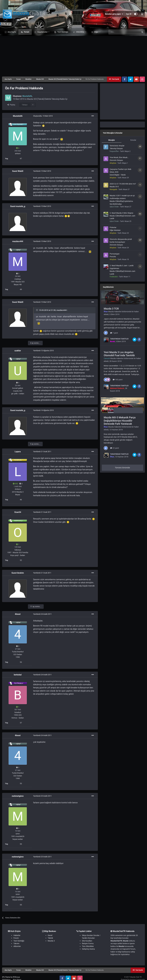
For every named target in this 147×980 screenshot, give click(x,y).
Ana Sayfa (12, 32)
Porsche (113, 257)
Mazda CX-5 (114, 187)
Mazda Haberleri (115, 312)
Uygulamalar (42, 32)
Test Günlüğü (63, 32)
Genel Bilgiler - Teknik (118, 175)
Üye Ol (129, 14)
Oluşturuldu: (43, 116)
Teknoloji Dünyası (116, 149)
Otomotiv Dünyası (116, 160)
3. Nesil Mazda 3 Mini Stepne (121, 213)
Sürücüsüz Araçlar (117, 146)
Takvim (16, 943)
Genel (50, 935)
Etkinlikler (80, 32)
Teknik (50, 938)
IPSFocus (16, 977)
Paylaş (11, 105)
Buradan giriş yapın (114, 14)
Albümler (17, 946)
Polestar (113, 227)
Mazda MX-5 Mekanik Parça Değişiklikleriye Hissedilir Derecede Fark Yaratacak (120, 421)
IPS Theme (6, 977)
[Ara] (124, 32)
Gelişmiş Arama (88, 949)
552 (15, 484)
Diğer (96, 32)
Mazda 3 (51, 941)
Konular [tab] (133, 140)
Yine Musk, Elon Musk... (119, 157)
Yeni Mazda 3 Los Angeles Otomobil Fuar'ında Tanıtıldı (119, 354)
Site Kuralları (87, 941)
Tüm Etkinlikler (88, 946)
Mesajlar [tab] (112, 140)
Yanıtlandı (42, 171)
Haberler (17, 935)
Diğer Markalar (115, 230)
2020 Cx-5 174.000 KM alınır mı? (123, 184)
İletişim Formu (88, 943)
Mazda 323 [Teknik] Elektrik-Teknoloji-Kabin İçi (47, 99)
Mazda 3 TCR (111, 309)
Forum (26, 32)
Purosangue (114, 254)
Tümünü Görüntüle (122, 468)
